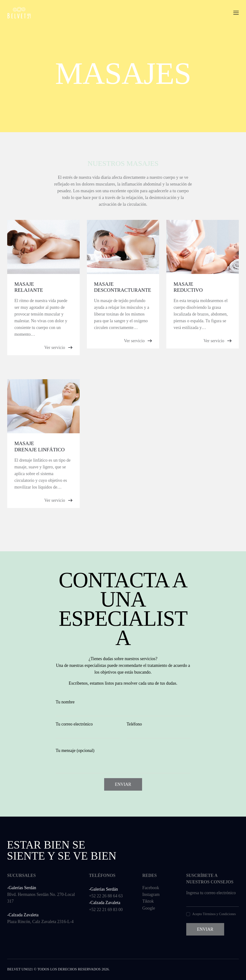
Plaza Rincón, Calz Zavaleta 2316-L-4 (40, 922)
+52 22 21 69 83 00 (106, 910)
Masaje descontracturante (123, 287)
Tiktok (148, 901)
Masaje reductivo (188, 287)
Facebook (151, 888)
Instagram (151, 894)
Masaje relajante (29, 287)
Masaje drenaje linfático (39, 446)
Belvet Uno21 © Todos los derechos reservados (54, 969)
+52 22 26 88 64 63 (106, 896)
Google (149, 908)
